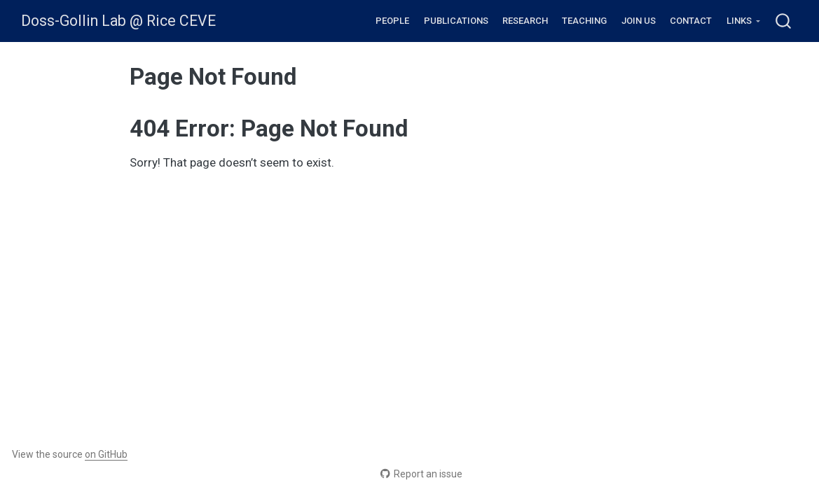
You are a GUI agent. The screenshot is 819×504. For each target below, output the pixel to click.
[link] (743, 21)
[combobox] (784, 21)
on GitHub (106, 454)
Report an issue (421, 474)
